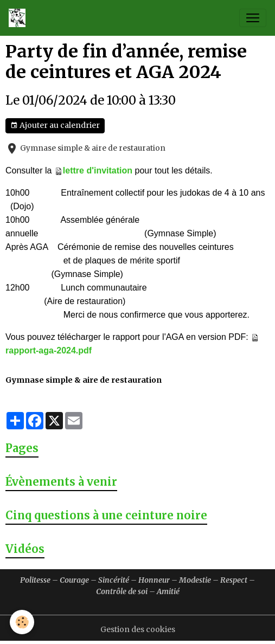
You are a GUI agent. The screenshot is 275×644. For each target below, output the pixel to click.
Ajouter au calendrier (55, 125)
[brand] (19, 18)
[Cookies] (22, 622)
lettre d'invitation (98, 170)
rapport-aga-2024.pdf (49, 350)
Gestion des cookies (138, 629)
